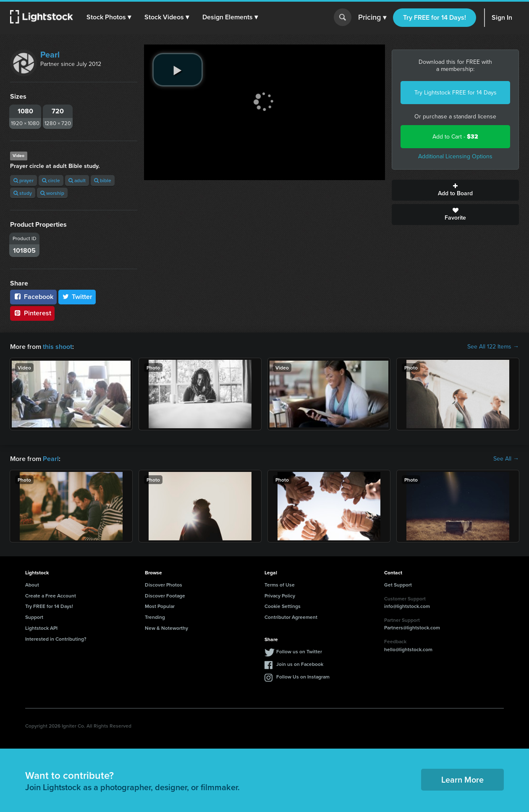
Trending (155, 617)
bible (103, 180)
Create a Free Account (51, 596)
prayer (24, 180)
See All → (506, 459)
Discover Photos (164, 585)
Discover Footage (165, 596)
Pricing (372, 18)
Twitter (77, 297)
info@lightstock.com (407, 606)
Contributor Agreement (291, 617)
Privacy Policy (280, 596)
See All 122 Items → (493, 347)
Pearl (50, 55)
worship (52, 193)
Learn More (462, 779)
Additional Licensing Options (455, 156)
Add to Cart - (455, 137)
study (23, 193)
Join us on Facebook (300, 664)
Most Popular (160, 606)
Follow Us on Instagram (303, 677)
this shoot (58, 347)
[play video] (178, 70)
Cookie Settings (283, 606)
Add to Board (455, 190)
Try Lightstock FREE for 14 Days (456, 93)
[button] (109, 17)
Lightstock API (41, 628)
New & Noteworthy (166, 628)
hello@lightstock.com (408, 649)
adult (77, 180)
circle (51, 180)
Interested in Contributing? (56, 639)
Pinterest (32, 313)
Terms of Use (280, 585)
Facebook (33, 297)
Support (34, 617)
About (32, 585)
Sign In (502, 17)
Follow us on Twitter (299, 651)
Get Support (398, 585)
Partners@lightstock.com (412, 627)
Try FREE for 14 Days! (435, 17)
